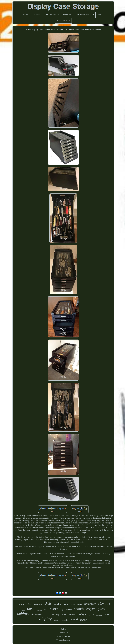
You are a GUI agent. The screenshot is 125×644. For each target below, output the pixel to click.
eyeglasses (38, 604)
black (64, 615)
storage (104, 603)
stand (107, 614)
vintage (20, 604)
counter (65, 620)
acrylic (91, 609)
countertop (99, 615)
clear (29, 604)
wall (46, 610)
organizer (90, 604)
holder (57, 604)
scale (73, 605)
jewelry (84, 620)
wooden (47, 615)
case (31, 608)
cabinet (23, 614)
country (56, 614)
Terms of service (63, 640)
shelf (48, 604)
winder (57, 620)
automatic (72, 615)
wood (74, 619)
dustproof (39, 610)
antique (82, 614)
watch (79, 609)
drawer (69, 609)
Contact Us (63, 633)
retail (23, 610)
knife (62, 610)
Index (63, 629)
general (91, 615)
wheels (79, 604)
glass (101, 609)
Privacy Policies (63, 636)
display (45, 619)
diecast (66, 604)
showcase (37, 614)
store (54, 608)
